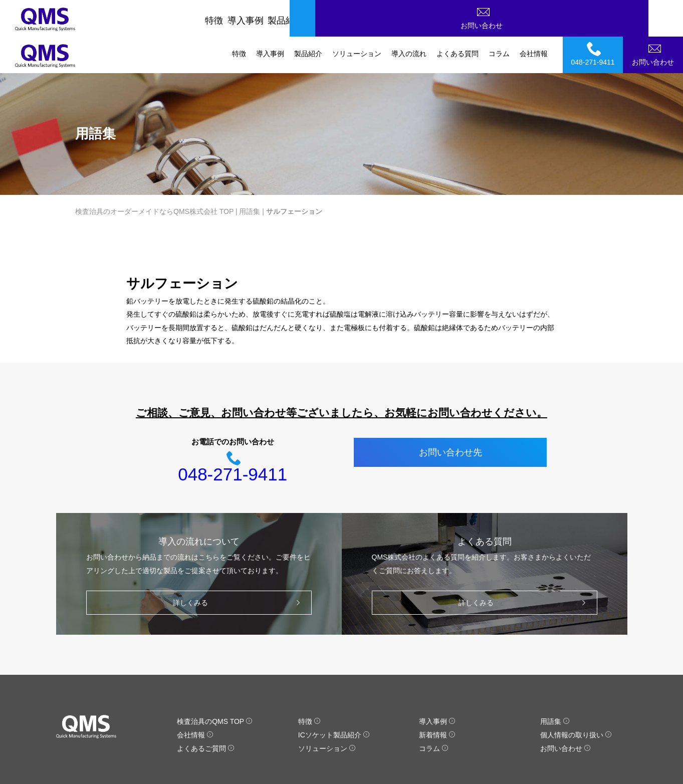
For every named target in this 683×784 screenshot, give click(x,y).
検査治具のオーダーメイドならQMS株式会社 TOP (154, 175)
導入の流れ (409, 17)
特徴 (239, 17)
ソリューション (357, 17)
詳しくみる (239, 566)
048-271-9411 (594, 17)
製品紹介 (308, 17)
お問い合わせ (654, 17)
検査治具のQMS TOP (215, 685)
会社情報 (534, 17)
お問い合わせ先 (450, 416)
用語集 (250, 175)
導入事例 (270, 17)
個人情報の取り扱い (576, 698)
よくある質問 (458, 17)
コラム (499, 17)
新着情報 (437, 698)
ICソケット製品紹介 (334, 698)
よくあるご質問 (206, 712)
